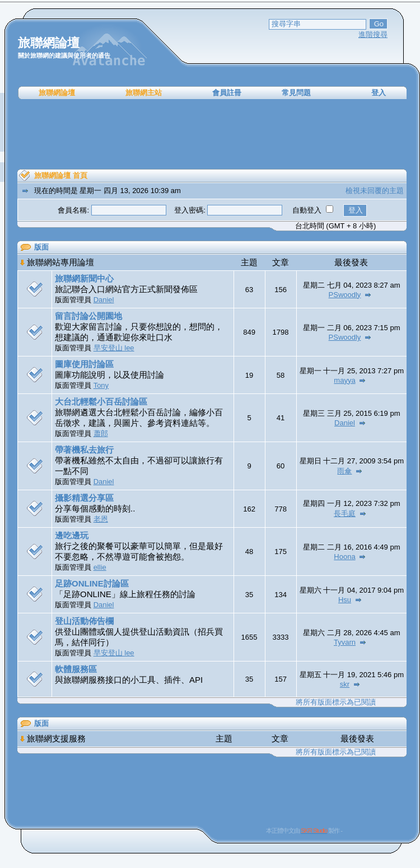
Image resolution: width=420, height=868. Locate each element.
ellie (100, 567)
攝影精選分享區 (84, 498)
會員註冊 (227, 93)
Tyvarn (345, 642)
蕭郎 (101, 433)
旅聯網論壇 (57, 93)
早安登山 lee (114, 348)
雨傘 (344, 471)
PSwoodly (345, 295)
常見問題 (296, 93)
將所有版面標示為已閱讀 (336, 702)
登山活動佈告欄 (84, 621)
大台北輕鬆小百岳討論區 (101, 402)
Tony (101, 385)
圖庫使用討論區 (84, 364)
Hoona (344, 557)
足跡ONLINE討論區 (92, 583)
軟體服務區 (76, 669)
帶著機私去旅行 (84, 450)
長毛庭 (345, 513)
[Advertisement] (212, 134)
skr (345, 684)
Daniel (104, 300)
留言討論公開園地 (88, 316)
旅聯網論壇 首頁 (61, 175)
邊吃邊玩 (72, 535)
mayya (344, 380)
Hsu (345, 600)
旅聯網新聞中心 (84, 278)
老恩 (101, 519)
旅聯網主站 (144, 93)
